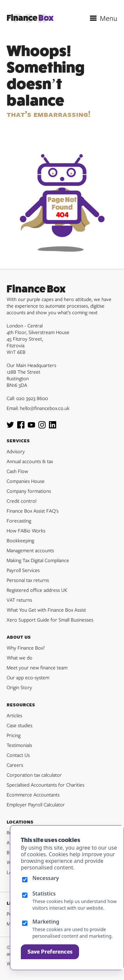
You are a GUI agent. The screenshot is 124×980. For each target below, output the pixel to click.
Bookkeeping (20, 540)
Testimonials (19, 745)
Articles (14, 715)
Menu (109, 18)
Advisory (16, 451)
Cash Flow (17, 471)
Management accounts (30, 550)
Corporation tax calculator (34, 775)
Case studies (20, 725)
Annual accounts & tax (30, 461)
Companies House (26, 481)
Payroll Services (23, 570)
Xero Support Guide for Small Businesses (50, 620)
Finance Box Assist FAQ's (33, 511)
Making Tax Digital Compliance (38, 560)
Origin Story (19, 687)
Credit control (21, 501)
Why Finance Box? (26, 648)
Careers (15, 765)
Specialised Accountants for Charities (45, 785)
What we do (20, 658)
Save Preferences (50, 952)
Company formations (29, 491)
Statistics (44, 894)
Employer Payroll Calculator (36, 804)
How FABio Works (26, 530)
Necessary (46, 878)
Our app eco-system (28, 677)
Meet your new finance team (37, 667)
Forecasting (19, 521)
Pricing (14, 735)
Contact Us (18, 755)
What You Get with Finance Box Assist (46, 610)
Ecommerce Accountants (33, 794)
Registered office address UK (37, 590)
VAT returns (19, 600)
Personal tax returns (28, 580)
